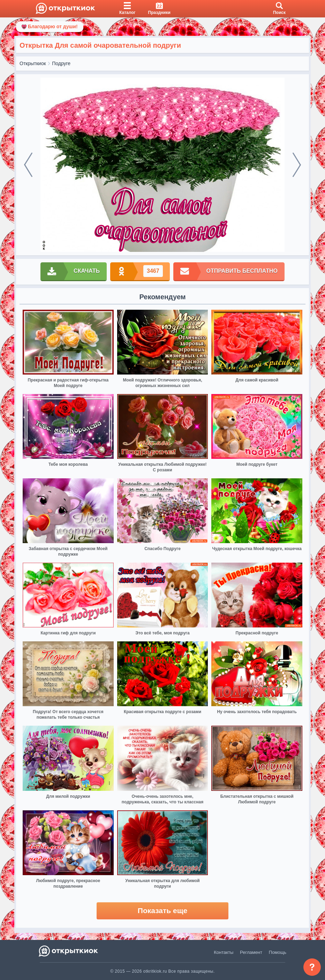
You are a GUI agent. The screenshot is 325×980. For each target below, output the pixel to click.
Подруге (61, 63)
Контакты (224, 952)
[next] (297, 165)
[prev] (28, 165)
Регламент (251, 952)
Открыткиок (33, 63)
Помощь (278, 952)
